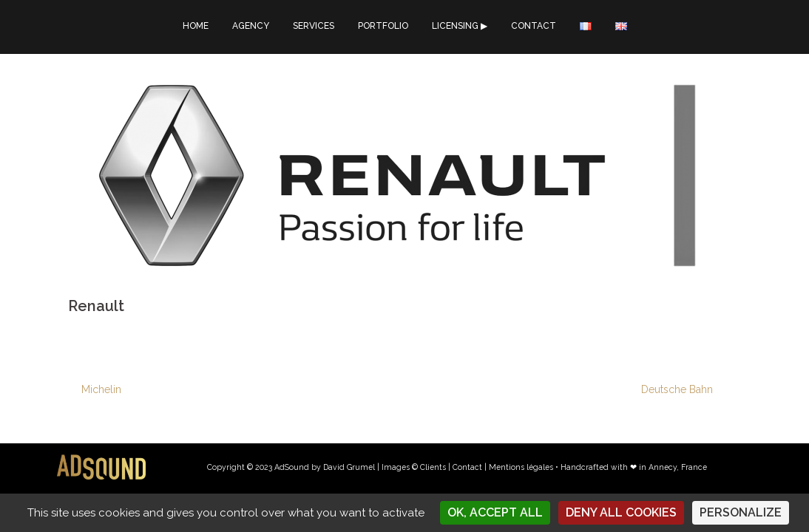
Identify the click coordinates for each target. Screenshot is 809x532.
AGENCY (251, 26)
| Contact (465, 467)
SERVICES (314, 26)
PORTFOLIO (383, 26)
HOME (196, 26)
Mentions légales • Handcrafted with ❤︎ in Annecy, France (598, 467)
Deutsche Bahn (677, 389)
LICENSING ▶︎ (460, 26)
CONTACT (534, 26)
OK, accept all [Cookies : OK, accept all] (495, 512)
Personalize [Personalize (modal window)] (741, 512)
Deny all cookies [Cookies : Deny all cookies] (621, 512)
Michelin (101, 389)
